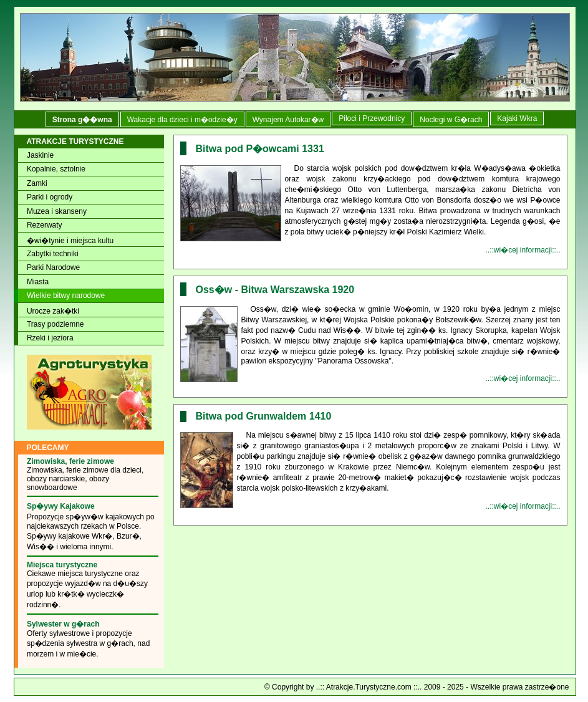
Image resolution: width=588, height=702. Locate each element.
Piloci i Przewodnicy (372, 118)
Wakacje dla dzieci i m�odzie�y (182, 120)
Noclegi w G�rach (451, 120)
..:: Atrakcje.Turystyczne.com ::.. (369, 687)
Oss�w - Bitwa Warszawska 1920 (275, 290)
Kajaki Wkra (517, 118)
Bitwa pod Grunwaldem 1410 (264, 416)
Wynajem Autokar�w (288, 120)
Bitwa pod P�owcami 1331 (260, 149)
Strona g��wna (82, 120)
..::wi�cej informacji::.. (523, 250)
